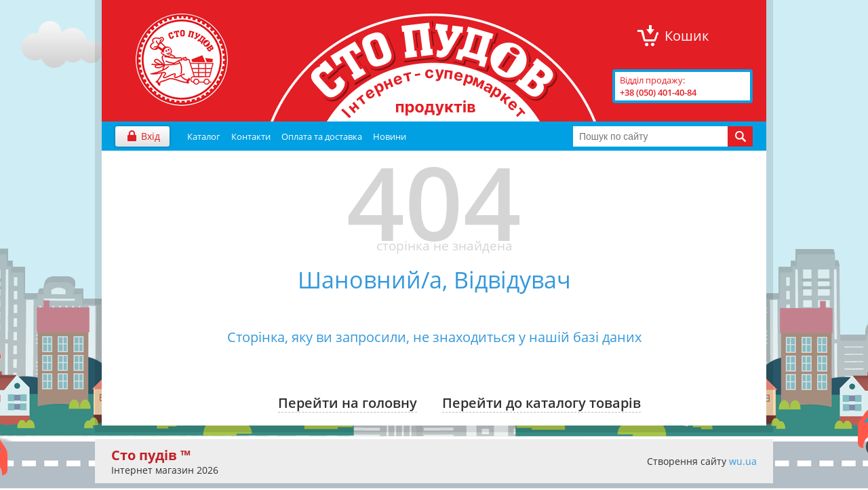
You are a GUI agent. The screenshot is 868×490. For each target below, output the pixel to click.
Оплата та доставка (322, 136)
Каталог (204, 136)
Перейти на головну (348, 403)
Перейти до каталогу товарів (541, 403)
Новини (390, 136)
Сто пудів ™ (151, 455)
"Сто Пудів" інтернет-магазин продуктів (182, 60)
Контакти (251, 136)
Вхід (151, 136)
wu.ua (743, 461)
